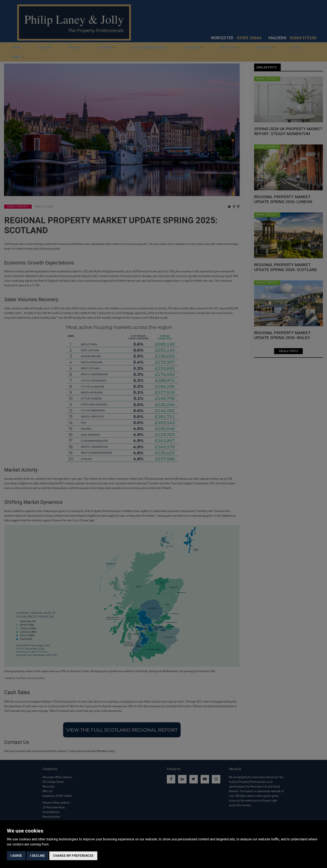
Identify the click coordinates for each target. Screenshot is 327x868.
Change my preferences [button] (73, 856)
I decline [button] (38, 856)
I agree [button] (16, 856)
